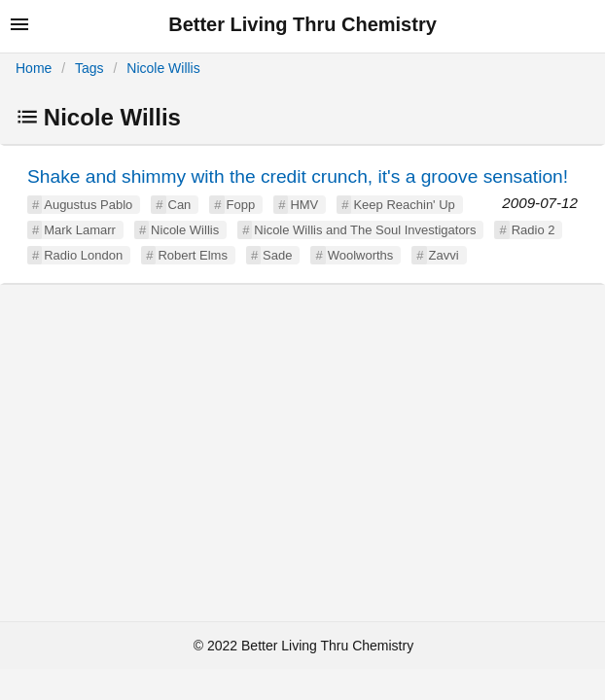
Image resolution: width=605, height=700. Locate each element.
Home (34, 68)
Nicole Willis (163, 68)
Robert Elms (193, 255)
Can (180, 205)
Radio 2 (534, 230)
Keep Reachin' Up (404, 205)
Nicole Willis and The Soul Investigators (365, 230)
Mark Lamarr (80, 230)
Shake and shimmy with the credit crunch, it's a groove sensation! (298, 176)
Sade (277, 255)
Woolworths (361, 255)
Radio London (83, 255)
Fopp (241, 205)
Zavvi (444, 255)
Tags (89, 68)
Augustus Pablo (88, 205)
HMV (304, 205)
